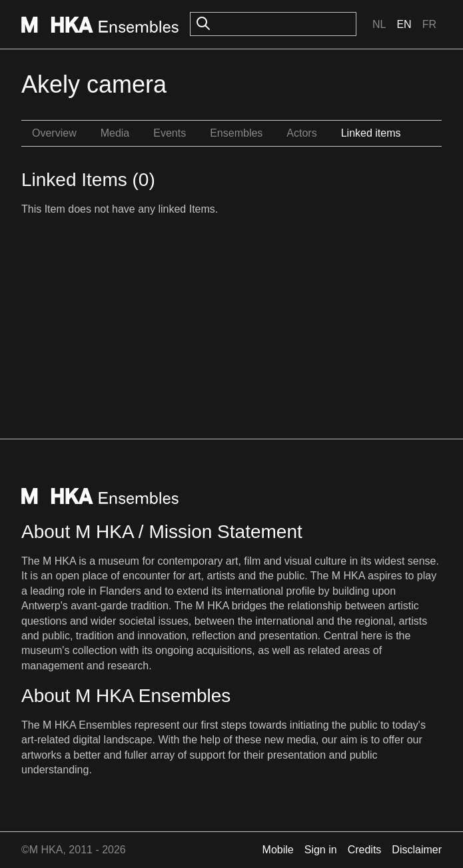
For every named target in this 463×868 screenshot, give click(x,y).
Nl (379, 24)
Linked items (371, 133)
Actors (301, 133)
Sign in (321, 850)
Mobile (278, 850)
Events (170, 133)
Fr (429, 24)
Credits (365, 850)
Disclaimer (417, 850)
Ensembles (236, 133)
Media (115, 133)
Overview (54, 133)
